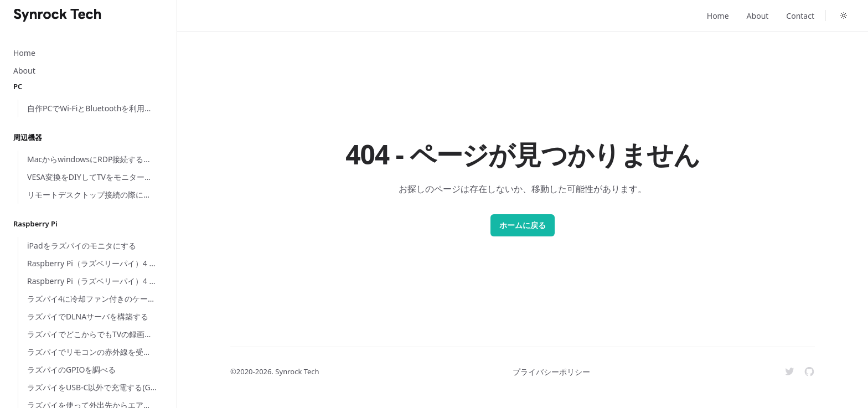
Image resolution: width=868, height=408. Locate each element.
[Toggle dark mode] (844, 16)
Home (718, 16)
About (758, 16)
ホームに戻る (523, 225)
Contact (800, 16)
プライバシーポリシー (551, 372)
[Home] (58, 16)
